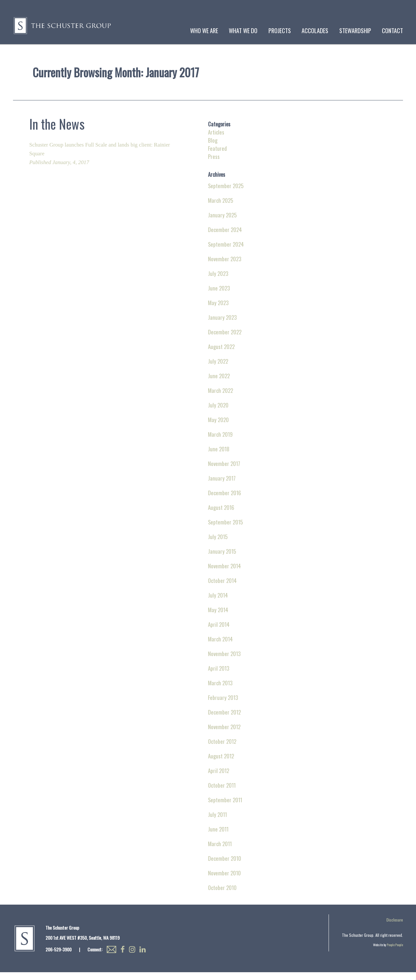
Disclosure (395, 928)
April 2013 (219, 676)
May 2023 (218, 310)
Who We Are (204, 30)
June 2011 (218, 837)
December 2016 (225, 501)
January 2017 (222, 486)
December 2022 (225, 340)
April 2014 (219, 632)
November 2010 (224, 881)
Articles (216, 140)
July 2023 (218, 281)
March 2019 (220, 442)
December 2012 (224, 720)
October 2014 (222, 588)
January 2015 (222, 559)
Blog (213, 148)
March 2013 (220, 691)
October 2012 (222, 749)
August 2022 (221, 354)
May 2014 (218, 618)
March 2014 (220, 647)
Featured (217, 156)
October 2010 (222, 895)
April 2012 (219, 778)
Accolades (315, 30)
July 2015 (218, 544)
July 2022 (218, 369)
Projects (280, 30)
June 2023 (219, 296)
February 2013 (223, 705)
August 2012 (221, 764)
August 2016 (221, 515)
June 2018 (219, 457)
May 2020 (218, 427)
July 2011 (217, 822)
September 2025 (226, 193)
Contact (392, 30)
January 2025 (222, 223)
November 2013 (224, 661)
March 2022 (221, 398)
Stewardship (355, 30)
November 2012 (224, 735)
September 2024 (226, 252)
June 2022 (219, 384)
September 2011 (225, 808)
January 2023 (222, 325)
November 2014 (224, 574)
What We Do (243, 30)
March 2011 (220, 851)
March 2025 (221, 208)
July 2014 (218, 603)
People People (395, 953)
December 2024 (225, 237)
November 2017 (224, 471)
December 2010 (225, 866)
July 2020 (218, 413)
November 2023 (225, 267)
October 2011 (222, 793)
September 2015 (225, 530)
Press (214, 164)
